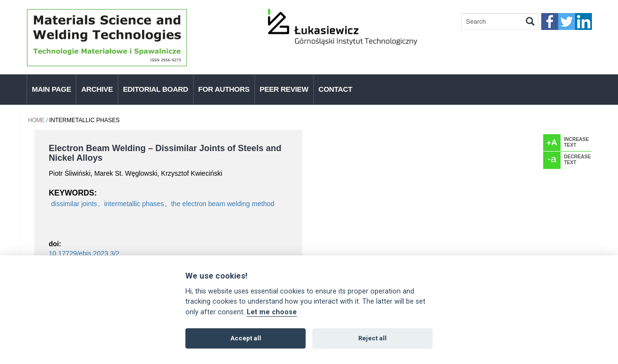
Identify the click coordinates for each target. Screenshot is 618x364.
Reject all (372, 338)
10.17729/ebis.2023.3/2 (84, 253)
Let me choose (272, 312)
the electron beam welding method (223, 204)
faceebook (550, 21)
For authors (224, 89)
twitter (567, 21)
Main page (51, 89)
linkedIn (583, 21)
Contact (336, 89)
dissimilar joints (74, 204)
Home (36, 120)
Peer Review (284, 89)
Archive (97, 89)
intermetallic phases (134, 204)
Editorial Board (156, 89)
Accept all (246, 338)
